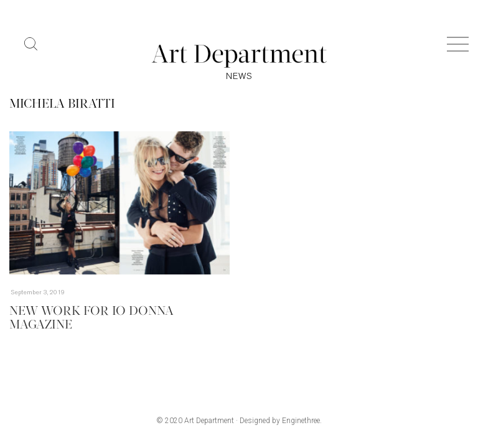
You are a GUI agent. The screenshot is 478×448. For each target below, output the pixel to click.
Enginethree (301, 421)
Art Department (209, 421)
